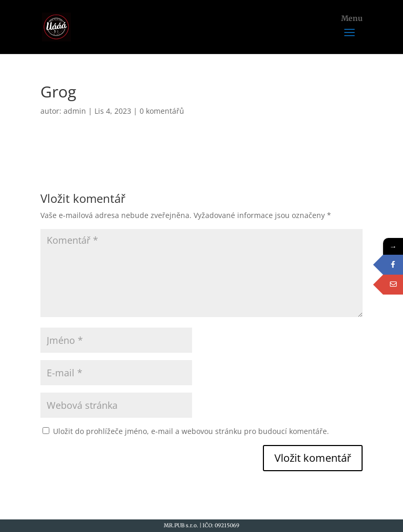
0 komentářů (162, 111)
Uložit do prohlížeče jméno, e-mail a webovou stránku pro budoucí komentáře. (191, 431)
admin (75, 111)
